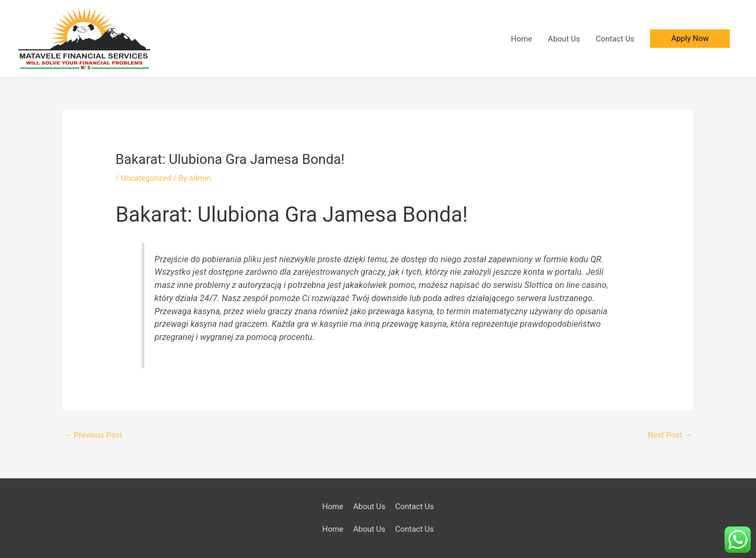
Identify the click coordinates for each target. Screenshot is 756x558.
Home (521, 39)
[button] (690, 39)
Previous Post (93, 435)
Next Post (670, 435)
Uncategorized (146, 178)
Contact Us (615, 39)
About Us (564, 39)
